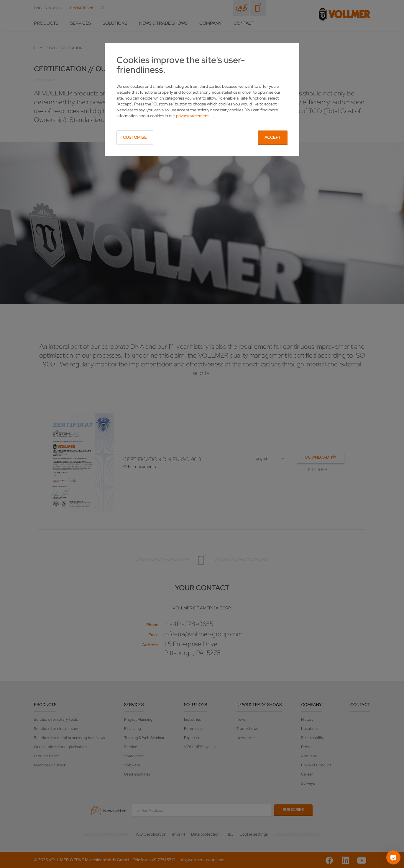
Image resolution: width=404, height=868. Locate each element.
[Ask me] (393, 857)
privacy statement (192, 116)
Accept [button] (273, 137)
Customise (135, 137)
